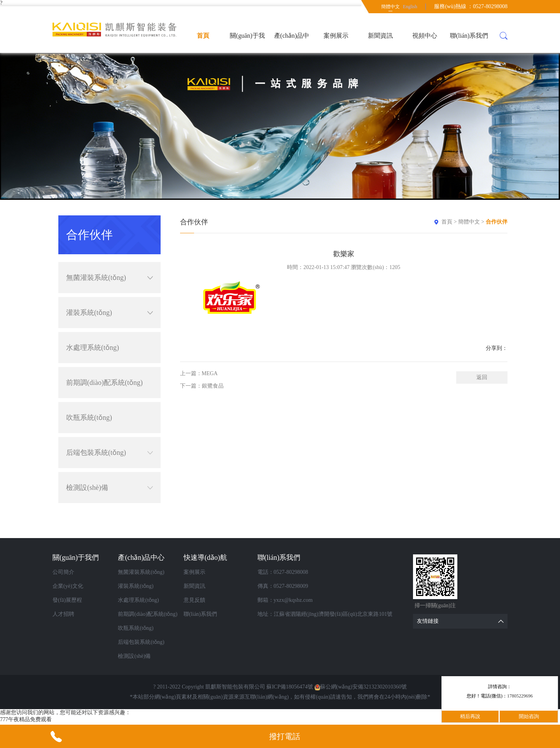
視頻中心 (425, 36)
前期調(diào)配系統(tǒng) (104, 383)
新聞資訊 (380, 36)
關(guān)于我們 (247, 43)
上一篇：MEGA (199, 373)
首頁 (203, 36)
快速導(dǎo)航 (205, 558)
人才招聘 (63, 614)
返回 (482, 377)
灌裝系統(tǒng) (109, 313)
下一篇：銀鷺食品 (202, 386)
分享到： (497, 348)
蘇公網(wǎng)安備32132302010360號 (361, 687)
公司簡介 (63, 572)
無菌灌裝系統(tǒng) (109, 278)
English (410, 7)
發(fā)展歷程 (67, 600)
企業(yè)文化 (68, 586)
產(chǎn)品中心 (292, 43)
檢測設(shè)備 (109, 488)
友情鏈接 (462, 621)
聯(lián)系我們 (469, 36)
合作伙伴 (497, 222)
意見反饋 (194, 600)
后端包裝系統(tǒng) (109, 453)
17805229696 (520, 696)
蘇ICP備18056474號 (290, 687)
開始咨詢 (529, 716)
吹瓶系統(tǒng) (89, 418)
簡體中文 (390, 7)
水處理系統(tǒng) (93, 348)
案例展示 (336, 36)
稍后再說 (470, 716)
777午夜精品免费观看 (26, 719)
